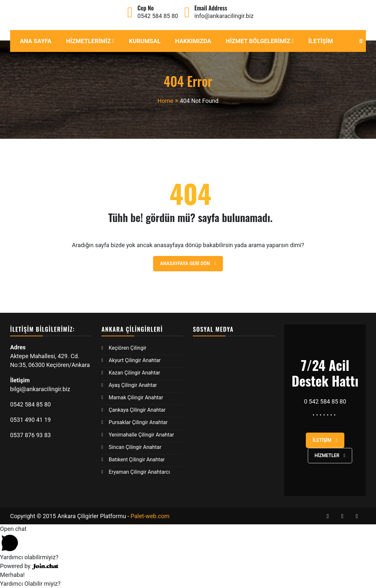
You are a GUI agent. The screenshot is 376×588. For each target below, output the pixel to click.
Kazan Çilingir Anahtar (134, 373)
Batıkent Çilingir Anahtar (137, 460)
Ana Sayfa (36, 41)
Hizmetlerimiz (88, 41)
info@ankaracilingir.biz (224, 16)
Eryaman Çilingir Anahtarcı (139, 472)
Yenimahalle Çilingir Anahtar (141, 435)
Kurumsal (145, 41)
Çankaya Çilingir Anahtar (137, 410)
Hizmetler (330, 455)
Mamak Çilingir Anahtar (136, 397)
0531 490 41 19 (31, 420)
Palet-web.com (150, 516)
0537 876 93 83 (31, 435)
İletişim (321, 41)
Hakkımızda (193, 41)
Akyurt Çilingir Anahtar (135, 360)
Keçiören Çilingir (128, 348)
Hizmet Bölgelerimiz (258, 41)
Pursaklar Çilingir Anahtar (138, 422)
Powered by (29, 566)
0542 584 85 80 (158, 16)
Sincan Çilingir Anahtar (135, 447)
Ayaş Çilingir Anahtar (133, 385)
